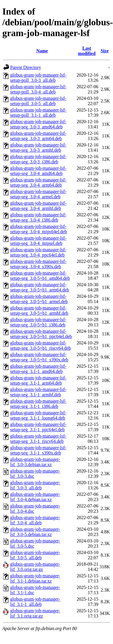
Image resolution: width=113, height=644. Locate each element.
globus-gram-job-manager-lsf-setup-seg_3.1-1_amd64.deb (38, 369)
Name (42, 51)
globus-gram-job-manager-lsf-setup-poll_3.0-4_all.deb (38, 89)
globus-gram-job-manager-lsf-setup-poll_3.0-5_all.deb (38, 101)
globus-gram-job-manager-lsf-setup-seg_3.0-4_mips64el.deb (39, 229)
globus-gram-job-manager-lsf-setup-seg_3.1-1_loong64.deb (38, 415)
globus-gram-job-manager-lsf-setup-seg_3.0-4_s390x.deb (38, 264)
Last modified (87, 51)
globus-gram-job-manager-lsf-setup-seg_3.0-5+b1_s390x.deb (39, 357)
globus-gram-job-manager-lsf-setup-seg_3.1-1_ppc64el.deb (38, 427)
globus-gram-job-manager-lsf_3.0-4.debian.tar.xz (35, 497)
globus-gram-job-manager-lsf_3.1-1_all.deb (35, 602)
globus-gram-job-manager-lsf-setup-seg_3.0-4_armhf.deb (38, 206)
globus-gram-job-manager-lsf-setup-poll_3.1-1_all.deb (38, 113)
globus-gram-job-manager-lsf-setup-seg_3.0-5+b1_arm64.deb (40, 287)
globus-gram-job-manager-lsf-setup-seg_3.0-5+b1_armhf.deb (39, 310)
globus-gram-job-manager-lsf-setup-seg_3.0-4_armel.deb (38, 194)
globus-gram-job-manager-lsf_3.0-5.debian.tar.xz (35, 532)
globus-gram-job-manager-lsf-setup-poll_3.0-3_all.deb (38, 78)
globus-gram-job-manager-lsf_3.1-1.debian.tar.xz (35, 578)
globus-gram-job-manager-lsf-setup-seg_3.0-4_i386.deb (38, 217)
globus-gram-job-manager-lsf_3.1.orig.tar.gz (35, 613)
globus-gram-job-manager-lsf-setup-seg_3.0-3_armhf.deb (38, 147)
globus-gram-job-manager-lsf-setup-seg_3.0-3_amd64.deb (38, 124)
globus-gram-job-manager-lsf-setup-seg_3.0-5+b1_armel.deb (39, 299)
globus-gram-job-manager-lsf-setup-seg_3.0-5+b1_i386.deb (38, 322)
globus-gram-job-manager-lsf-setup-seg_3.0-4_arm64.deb (38, 182)
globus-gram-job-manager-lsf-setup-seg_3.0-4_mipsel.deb (38, 241)
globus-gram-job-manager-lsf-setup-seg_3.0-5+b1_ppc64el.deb (41, 334)
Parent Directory (26, 67)
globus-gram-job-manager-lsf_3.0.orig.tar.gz (35, 567)
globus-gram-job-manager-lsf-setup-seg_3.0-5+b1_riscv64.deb (41, 345)
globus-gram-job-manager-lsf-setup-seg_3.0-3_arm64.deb (38, 136)
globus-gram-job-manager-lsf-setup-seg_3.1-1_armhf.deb (38, 392)
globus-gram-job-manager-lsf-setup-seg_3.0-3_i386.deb (38, 159)
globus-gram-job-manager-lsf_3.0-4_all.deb (35, 520)
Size (105, 51)
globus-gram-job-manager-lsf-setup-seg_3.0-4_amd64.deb (38, 171)
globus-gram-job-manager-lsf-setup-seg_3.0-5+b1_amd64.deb (40, 276)
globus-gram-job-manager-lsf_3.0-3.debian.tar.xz (35, 462)
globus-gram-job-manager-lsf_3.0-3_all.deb (35, 485)
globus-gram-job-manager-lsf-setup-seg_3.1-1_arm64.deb (38, 380)
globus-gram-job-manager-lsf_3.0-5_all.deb (35, 555)
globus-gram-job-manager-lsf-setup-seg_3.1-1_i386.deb (38, 404)
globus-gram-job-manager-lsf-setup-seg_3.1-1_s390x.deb (38, 450)
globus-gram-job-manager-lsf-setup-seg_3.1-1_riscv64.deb (38, 439)
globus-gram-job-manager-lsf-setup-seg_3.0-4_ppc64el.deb (38, 252)
